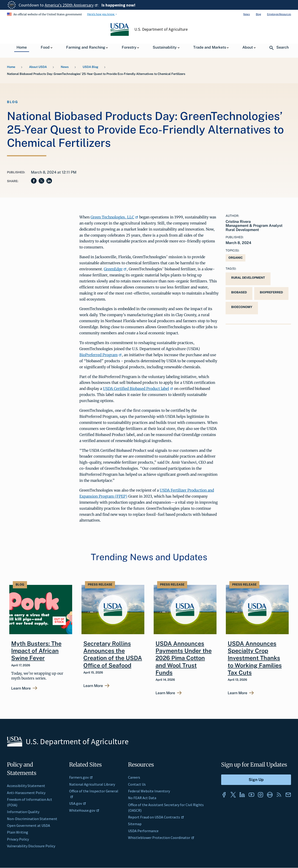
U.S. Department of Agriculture (161, 29)
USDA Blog (90, 67)
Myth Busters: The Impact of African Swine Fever (36, 651)
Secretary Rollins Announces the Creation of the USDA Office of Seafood (113, 654)
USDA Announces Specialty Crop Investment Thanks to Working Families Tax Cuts (255, 658)
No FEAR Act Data (142, 798)
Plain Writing (18, 832)
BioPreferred (271, 292)
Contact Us (137, 784)
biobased (239, 292)
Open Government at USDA (29, 825)
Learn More (21, 688)
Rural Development (248, 278)
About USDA (38, 67)
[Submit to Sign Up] (256, 780)
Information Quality (23, 812)
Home (11, 67)
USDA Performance (143, 831)
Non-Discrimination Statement (32, 819)
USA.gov (78, 803)
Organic (235, 258)
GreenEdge (115, 269)
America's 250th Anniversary (71, 5)
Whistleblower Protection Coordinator (161, 838)
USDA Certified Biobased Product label (138, 389)
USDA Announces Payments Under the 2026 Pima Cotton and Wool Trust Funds (184, 658)
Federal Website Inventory (149, 791)
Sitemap (135, 824)
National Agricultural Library (92, 784)
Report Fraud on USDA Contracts (156, 817)
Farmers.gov (81, 777)
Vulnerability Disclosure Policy (31, 846)
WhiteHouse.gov (84, 810)
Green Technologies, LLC (114, 217)
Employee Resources (279, 14)
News (247, 14)
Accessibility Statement (26, 786)
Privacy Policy (18, 839)
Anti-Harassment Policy (26, 793)
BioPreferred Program (101, 355)
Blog (258, 14)
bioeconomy (242, 307)
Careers (134, 777)
